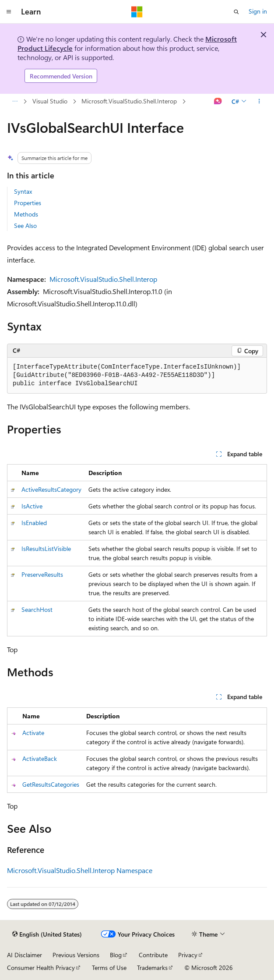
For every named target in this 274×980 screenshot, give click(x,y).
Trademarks (152, 968)
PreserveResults (42, 574)
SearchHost (37, 609)
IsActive (32, 506)
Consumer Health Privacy (41, 968)
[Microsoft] (137, 12)
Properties (28, 203)
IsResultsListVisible (46, 549)
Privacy (188, 955)
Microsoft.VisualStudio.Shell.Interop (129, 101)
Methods (26, 214)
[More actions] (259, 102)
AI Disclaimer (25, 955)
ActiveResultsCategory (51, 489)
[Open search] (236, 12)
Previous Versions (76, 955)
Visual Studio (50, 101)
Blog (116, 955)
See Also (25, 225)
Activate (33, 733)
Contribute (153, 955)
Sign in (258, 11)
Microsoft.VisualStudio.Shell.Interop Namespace (80, 870)
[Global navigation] (9, 12)
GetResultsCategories (51, 784)
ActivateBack (40, 758)
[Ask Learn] (218, 102)
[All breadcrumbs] (15, 102)
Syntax (23, 191)
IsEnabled (34, 523)
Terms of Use (109, 968)
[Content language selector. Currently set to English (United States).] (47, 934)
